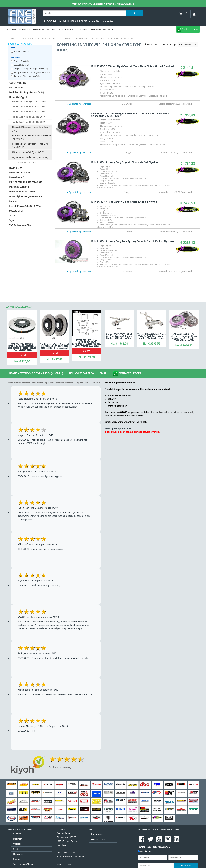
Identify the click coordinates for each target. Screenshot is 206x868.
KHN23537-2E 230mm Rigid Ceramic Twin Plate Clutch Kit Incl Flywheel (133, 66)
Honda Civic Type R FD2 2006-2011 (28, 107)
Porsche (13, 201)
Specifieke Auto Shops (103, 29)
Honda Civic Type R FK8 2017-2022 (28, 122)
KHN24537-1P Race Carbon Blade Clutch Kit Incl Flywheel (124, 202)
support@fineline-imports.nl (71, 857)
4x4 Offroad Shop (18, 83)
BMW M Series (16, 87)
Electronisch (66, 29)
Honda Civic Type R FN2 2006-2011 (28, 112)
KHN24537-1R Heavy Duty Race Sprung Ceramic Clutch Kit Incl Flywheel (133, 241)
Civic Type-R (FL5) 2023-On (24, 162)
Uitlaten (52, 29)
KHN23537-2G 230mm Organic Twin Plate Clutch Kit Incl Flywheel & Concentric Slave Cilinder (131, 115)
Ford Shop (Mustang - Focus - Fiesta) (26, 92)
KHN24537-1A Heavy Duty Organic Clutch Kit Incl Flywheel (125, 162)
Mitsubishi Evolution (19, 187)
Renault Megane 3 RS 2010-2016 (25, 206)
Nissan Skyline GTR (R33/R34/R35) (25, 196)
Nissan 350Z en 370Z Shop (22, 192)
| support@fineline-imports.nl (101, 21)
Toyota (12, 220)
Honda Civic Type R (18, 97)
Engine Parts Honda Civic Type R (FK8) (30, 157)
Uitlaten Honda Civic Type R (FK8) (28, 152)
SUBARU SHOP (16, 211)
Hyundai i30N (16, 168)
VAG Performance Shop (21, 225)
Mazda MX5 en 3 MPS (19, 172)
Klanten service (97, 834)
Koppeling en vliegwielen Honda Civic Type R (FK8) (30, 145)
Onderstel (39, 29)
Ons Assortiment (98, 840)
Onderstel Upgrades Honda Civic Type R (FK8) (31, 129)
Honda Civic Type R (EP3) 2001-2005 (29, 101)
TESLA (12, 216)
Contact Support (127, 374)
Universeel (82, 29)
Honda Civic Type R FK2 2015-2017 (28, 117)
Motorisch (24, 29)
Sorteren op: (180, 45)
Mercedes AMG (17, 177)
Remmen (12, 29)
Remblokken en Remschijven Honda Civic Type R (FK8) (32, 137)
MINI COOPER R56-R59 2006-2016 (26, 182)
